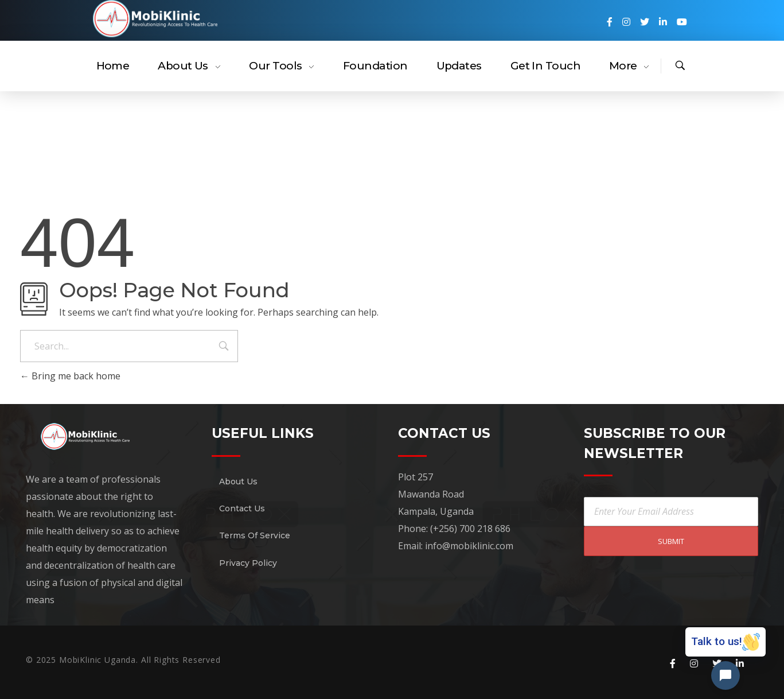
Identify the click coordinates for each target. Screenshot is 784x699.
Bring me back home (70, 376)
